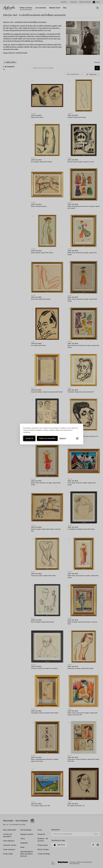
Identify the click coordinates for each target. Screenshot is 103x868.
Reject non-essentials (47, 438)
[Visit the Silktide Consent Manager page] (77, 438)
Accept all (29, 438)
